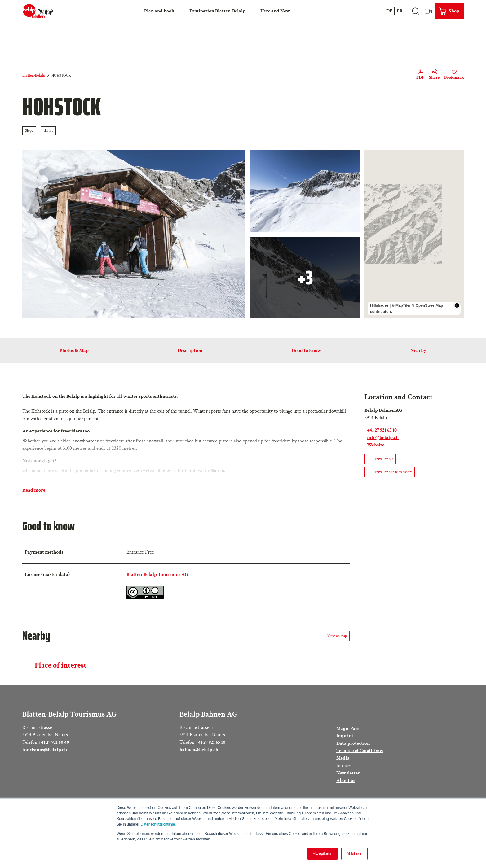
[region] (414, 234)
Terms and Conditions (360, 751)
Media (343, 758)
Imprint (345, 736)
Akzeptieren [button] (323, 854)
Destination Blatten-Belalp (217, 11)
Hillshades (379, 305)
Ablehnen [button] (354, 854)
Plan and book (159, 11)
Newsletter (348, 773)
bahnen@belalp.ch (199, 750)
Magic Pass (348, 728)
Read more (34, 490)
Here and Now (275, 11)
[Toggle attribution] (457, 305)
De (389, 11)
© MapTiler (401, 305)
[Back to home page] (38, 11)
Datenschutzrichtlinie (158, 824)
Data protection (353, 743)
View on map (337, 636)
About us (346, 780)
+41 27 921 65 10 (210, 742)
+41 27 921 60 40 (54, 742)
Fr (400, 11)
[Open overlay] (415, 11)
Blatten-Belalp (34, 75)
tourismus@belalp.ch (45, 750)
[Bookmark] (454, 76)
